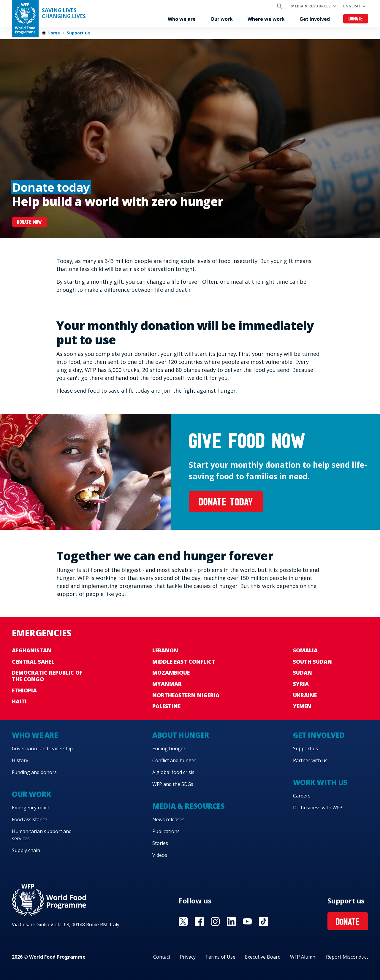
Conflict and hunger (174, 760)
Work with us (320, 782)
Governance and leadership (42, 749)
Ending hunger (169, 749)
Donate (356, 19)
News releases (168, 819)
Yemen (302, 706)
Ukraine (305, 695)
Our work (222, 19)
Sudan (303, 673)
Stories (160, 843)
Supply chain (26, 850)
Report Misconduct (347, 957)
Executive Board (263, 957)
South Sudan (312, 662)
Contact (162, 957)
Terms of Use (220, 957)
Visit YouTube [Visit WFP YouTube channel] (247, 922)
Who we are (182, 19)
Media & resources (311, 6)
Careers (302, 796)
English (351, 6)
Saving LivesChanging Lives (64, 13)
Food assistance (30, 819)
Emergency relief (31, 808)
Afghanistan (32, 650)
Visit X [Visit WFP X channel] (183, 922)
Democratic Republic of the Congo (47, 676)
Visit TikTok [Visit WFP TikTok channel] (263, 922)
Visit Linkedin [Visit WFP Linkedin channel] (231, 922)
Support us (78, 33)
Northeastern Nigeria (186, 695)
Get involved (315, 19)
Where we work (266, 19)
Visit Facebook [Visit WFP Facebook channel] (199, 922)
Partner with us (310, 760)
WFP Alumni (303, 957)
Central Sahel (33, 662)
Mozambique (171, 673)
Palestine (166, 706)
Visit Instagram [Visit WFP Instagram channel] (215, 922)
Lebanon (165, 650)
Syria (301, 684)
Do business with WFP (318, 808)
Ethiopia (24, 690)
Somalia (305, 650)
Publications (166, 831)
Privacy (188, 957)
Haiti (19, 701)
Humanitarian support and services (42, 835)
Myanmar (167, 684)
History (20, 760)
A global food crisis (173, 772)
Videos (160, 855)
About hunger (180, 735)
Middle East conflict (184, 662)
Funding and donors (34, 772)
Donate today (226, 503)
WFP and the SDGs (173, 784)
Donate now (29, 222)
